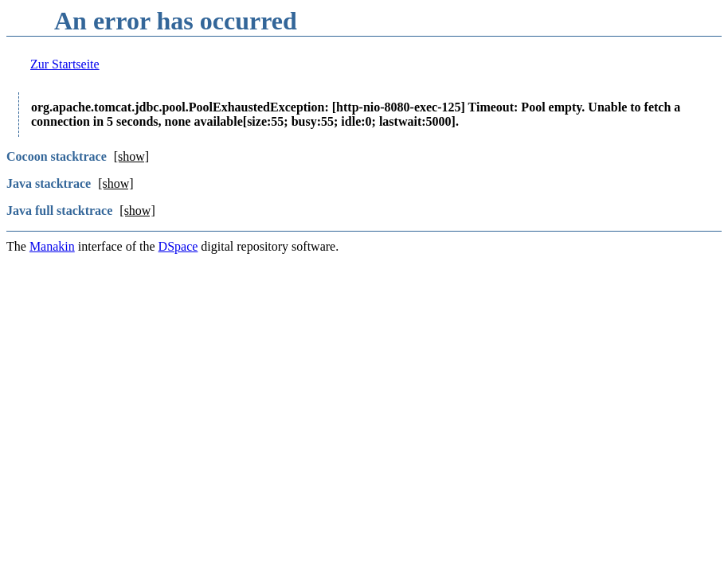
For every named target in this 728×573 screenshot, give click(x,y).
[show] (131, 156)
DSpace (178, 246)
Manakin (52, 246)
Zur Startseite (65, 64)
